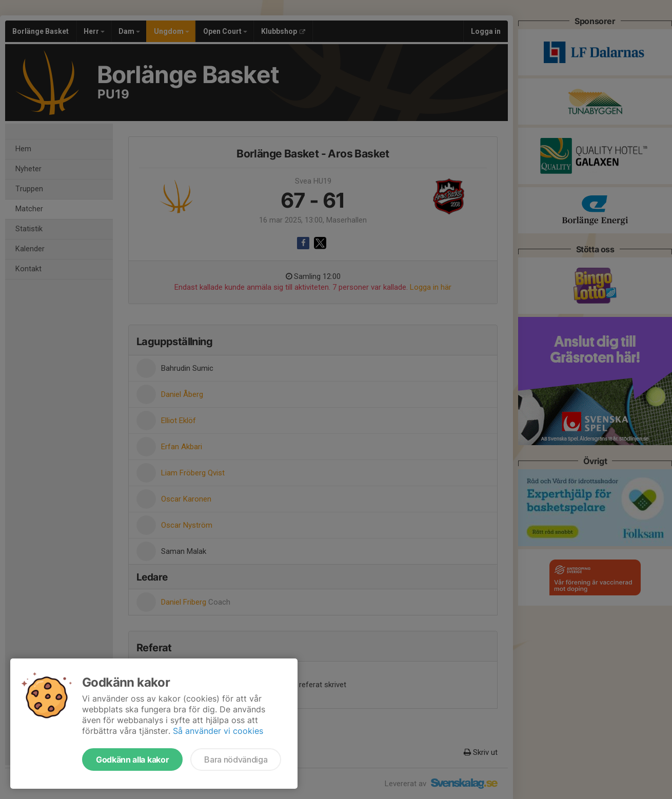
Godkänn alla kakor (132, 760)
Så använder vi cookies (218, 731)
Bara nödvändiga (236, 760)
